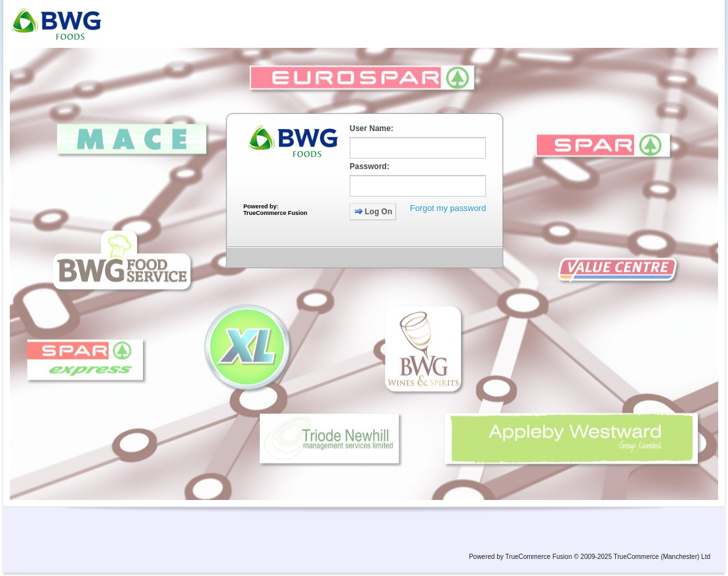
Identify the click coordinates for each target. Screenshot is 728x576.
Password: (370, 166)
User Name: (372, 128)
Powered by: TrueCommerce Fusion (275, 210)
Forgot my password (448, 208)
